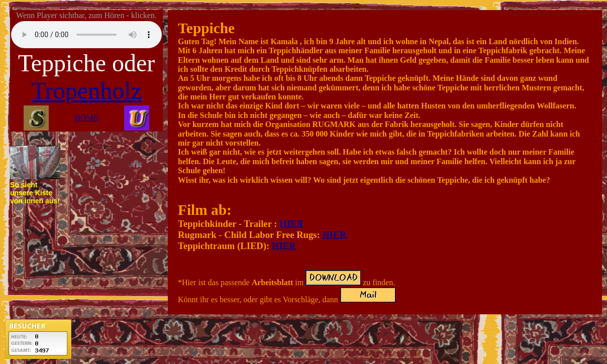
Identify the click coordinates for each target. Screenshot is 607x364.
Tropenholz (86, 91)
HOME (86, 118)
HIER (291, 224)
